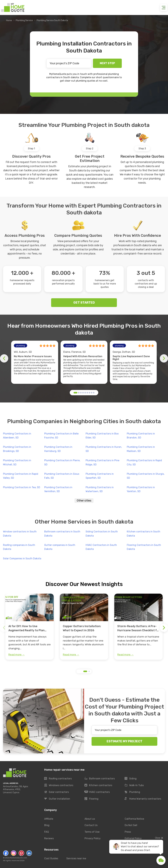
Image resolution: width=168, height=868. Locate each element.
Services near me (76, 858)
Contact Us (91, 825)
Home (9, 20)
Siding (131, 779)
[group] (30, 627)
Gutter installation (57, 799)
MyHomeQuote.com (19, 858)
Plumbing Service (24, 20)
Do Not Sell (131, 825)
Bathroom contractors (100, 779)
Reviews (49, 839)
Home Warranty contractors (143, 799)
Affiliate (49, 819)
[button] (75, 393)
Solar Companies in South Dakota (22, 558)
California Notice (134, 819)
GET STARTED (84, 303)
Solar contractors (57, 792)
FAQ (47, 832)
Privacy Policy (93, 839)
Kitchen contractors (98, 785)
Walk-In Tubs (134, 785)
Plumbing (132, 792)
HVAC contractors (97, 792)
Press (128, 832)
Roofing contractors (58, 779)
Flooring (91, 799)
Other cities (84, 501)
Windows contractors (59, 785)
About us (90, 819)
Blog (47, 825)
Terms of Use (92, 832)
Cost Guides (51, 858)
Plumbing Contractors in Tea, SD (22, 487)
